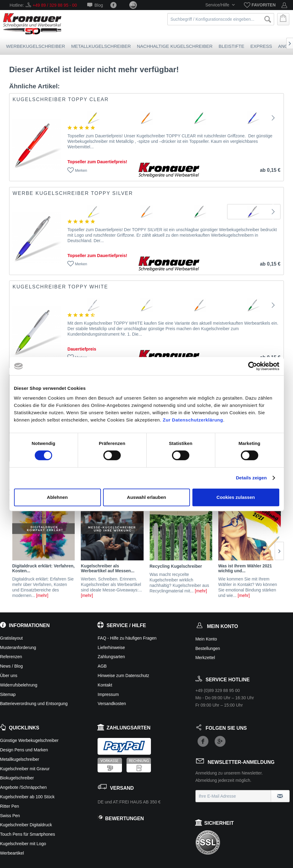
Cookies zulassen (236, 497)
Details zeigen (251, 478)
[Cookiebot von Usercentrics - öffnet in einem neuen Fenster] (253, 366)
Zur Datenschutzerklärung (193, 420)
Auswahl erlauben (146, 497)
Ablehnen (57, 497)
